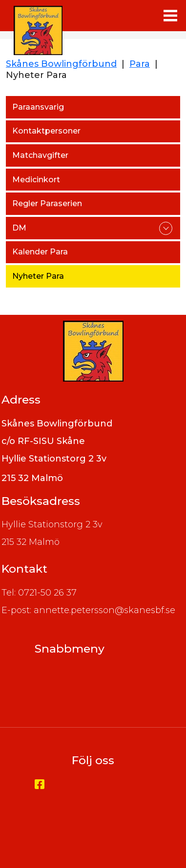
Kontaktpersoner (46, 131)
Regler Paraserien (47, 203)
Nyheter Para (38, 276)
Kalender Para (40, 252)
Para (140, 64)
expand (166, 228)
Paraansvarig (38, 107)
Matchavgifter (40, 155)
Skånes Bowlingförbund (61, 64)
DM (19, 228)
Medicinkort (36, 180)
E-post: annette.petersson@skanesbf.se (88, 610)
